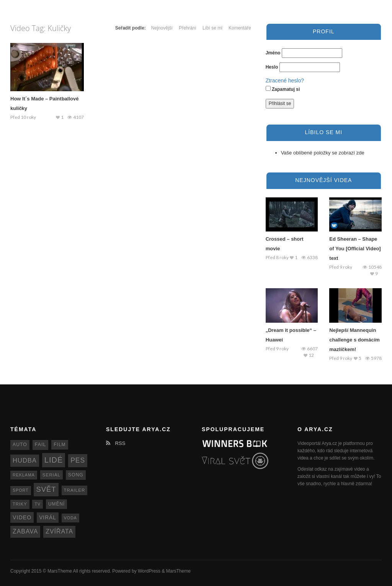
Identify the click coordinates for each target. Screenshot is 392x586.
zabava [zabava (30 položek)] (25, 531)
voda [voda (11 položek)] (70, 518)
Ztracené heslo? (285, 80)
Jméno (273, 53)
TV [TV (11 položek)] (38, 504)
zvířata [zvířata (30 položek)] (59, 531)
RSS (116, 443)
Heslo (272, 67)
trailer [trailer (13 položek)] (75, 490)
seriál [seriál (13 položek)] (51, 475)
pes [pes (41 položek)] (78, 460)
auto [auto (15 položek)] (20, 445)
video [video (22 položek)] (22, 517)
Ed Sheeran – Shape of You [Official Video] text (355, 249)
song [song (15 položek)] (76, 475)
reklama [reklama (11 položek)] (24, 475)
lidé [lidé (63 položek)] (54, 460)
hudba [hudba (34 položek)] (25, 460)
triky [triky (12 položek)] (20, 504)
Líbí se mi (212, 28)
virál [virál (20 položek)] (48, 518)
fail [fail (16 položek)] (41, 445)
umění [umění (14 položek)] (56, 504)
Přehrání (188, 28)
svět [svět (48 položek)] (46, 489)
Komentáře (240, 28)
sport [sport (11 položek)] (21, 490)
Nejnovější (162, 28)
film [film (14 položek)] (60, 445)
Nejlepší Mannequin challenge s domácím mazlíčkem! (354, 340)
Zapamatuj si (283, 89)
